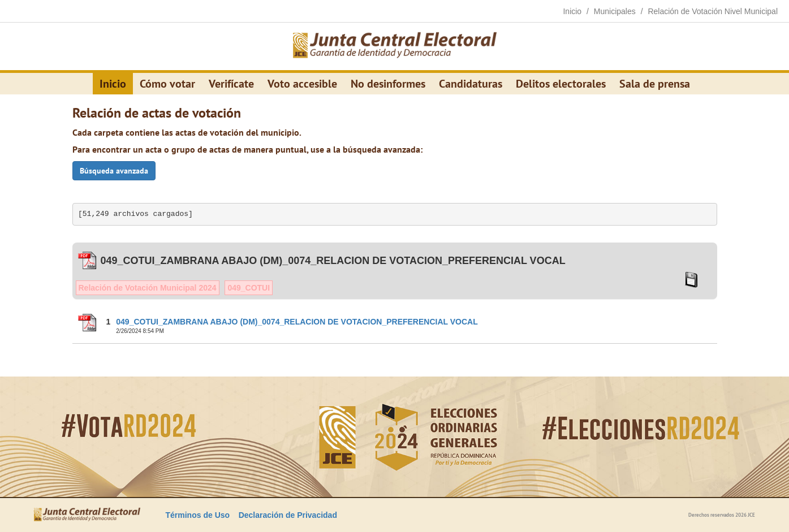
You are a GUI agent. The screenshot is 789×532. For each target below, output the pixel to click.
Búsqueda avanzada (114, 171)
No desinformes (388, 84)
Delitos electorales (561, 84)
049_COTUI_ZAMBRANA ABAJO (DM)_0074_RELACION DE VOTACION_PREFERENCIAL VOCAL (297, 322)
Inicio (113, 84)
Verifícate (231, 84)
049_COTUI (249, 288)
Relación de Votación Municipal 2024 (148, 288)
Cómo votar (167, 84)
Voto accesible (302, 84)
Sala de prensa (655, 84)
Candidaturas (471, 84)
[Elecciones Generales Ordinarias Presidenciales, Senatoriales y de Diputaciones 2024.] (395, 46)
